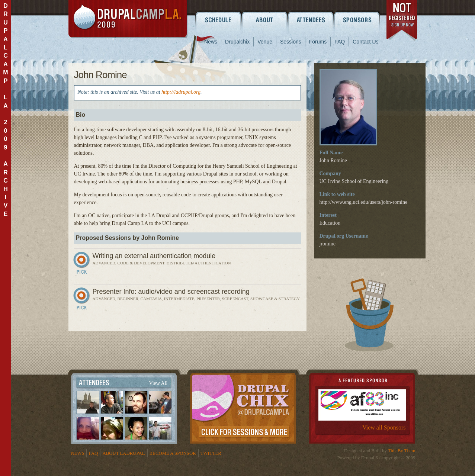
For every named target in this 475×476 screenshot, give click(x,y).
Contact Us (365, 42)
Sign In (83, 265)
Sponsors (358, 20)
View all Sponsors (384, 427)
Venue (265, 42)
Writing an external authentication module (154, 256)
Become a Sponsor (173, 453)
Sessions (291, 42)
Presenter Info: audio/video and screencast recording (171, 292)
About (265, 20)
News (211, 42)
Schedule (218, 20)
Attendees (311, 20)
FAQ (340, 42)
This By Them (402, 451)
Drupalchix (237, 42)
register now (402, 22)
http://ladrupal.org (181, 92)
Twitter (211, 453)
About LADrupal (123, 453)
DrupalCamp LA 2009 (128, 19)
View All (158, 383)
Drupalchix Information (243, 407)
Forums (318, 42)
